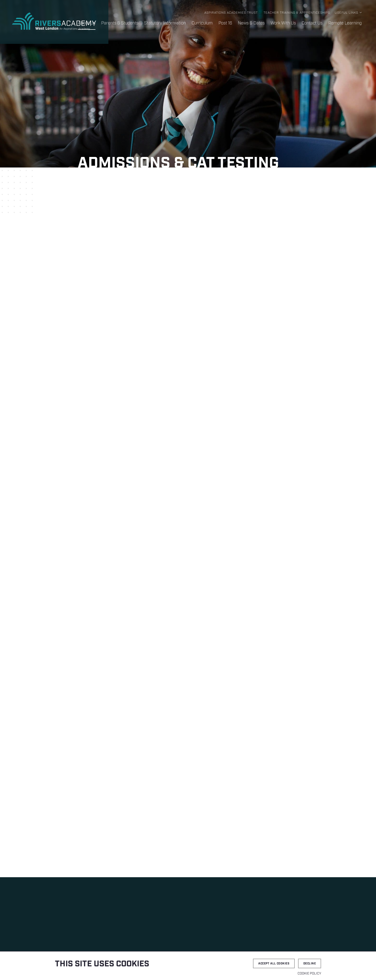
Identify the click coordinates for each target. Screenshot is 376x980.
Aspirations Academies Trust (231, 13)
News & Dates (251, 23)
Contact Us (312, 23)
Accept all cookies (274, 964)
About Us (87, 23)
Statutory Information (165, 23)
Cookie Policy (309, 974)
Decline (310, 964)
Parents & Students (120, 23)
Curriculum (202, 23)
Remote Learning (345, 23)
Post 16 (225, 23)
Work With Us (283, 23)
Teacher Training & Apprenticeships (297, 13)
